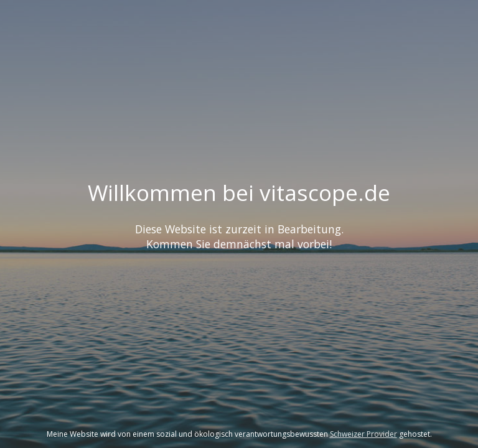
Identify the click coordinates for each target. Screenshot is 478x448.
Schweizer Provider (363, 434)
